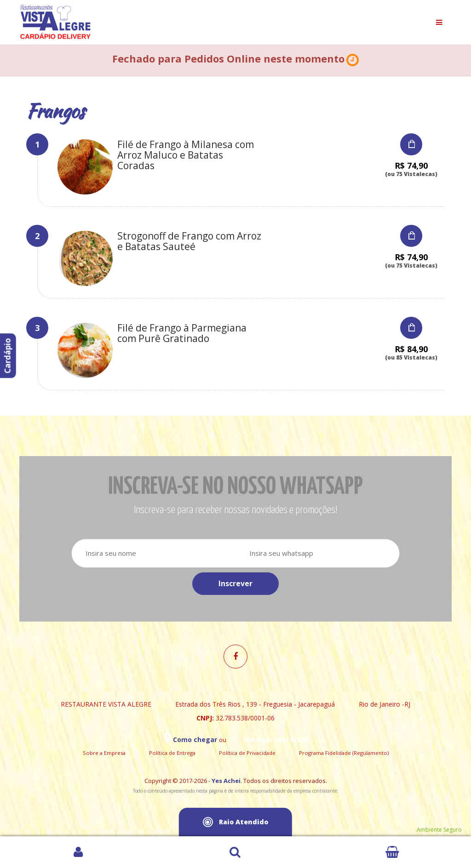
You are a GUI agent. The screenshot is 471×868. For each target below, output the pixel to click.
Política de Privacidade (247, 753)
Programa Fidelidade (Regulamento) (344, 753)
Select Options (411, 144)
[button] (353, 60)
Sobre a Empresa (104, 753)
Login (78, 852)
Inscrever (235, 583)
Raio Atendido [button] (235, 822)
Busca (235, 852)
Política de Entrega (172, 753)
